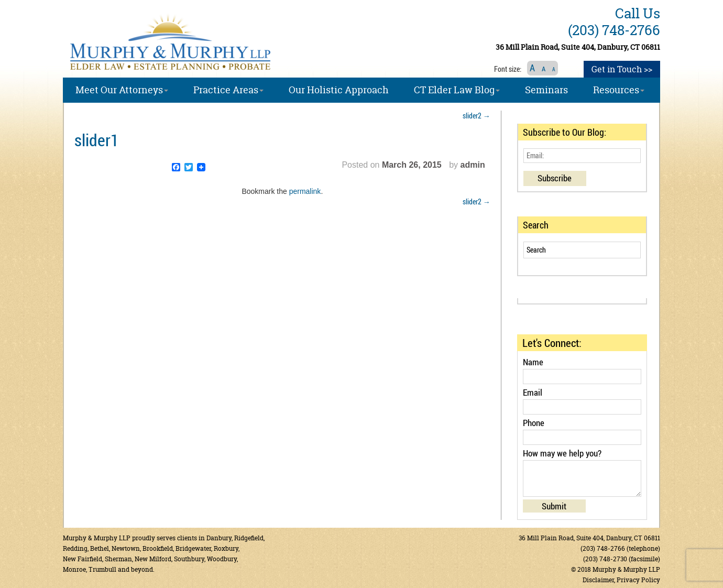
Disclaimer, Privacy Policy (621, 580)
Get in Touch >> (622, 69)
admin (473, 165)
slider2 (476, 116)
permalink (305, 191)
